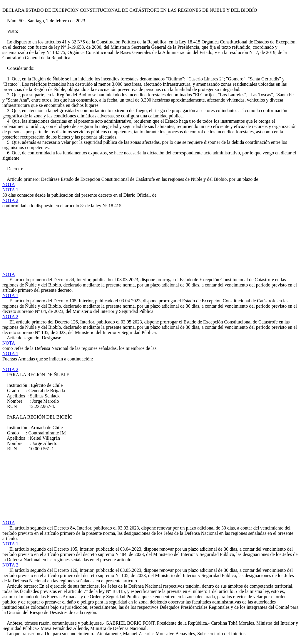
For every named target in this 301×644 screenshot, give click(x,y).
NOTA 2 (10, 200)
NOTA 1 (10, 190)
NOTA (9, 184)
